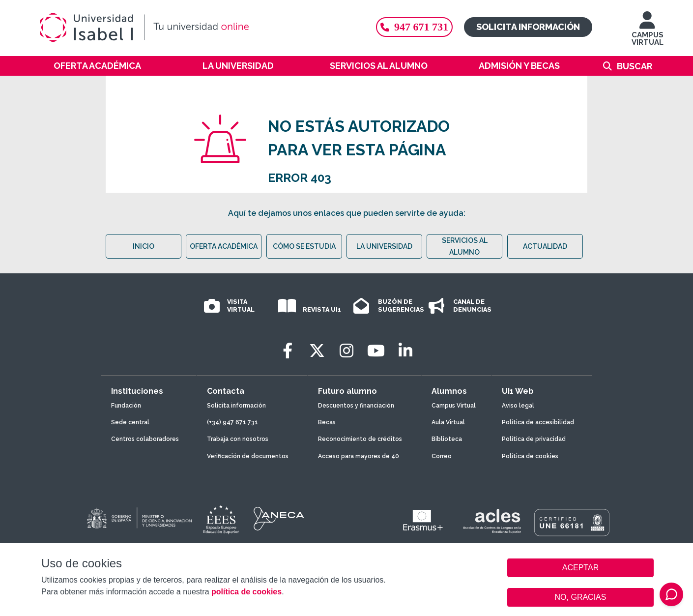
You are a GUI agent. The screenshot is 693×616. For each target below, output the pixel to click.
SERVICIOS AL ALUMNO (465, 246)
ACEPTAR (580, 568)
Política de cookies (530, 456)
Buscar (635, 66)
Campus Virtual (454, 406)
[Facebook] (288, 351)
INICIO (144, 246)
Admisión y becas (519, 66)
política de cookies (246, 592)
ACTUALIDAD (545, 246)
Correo (442, 456)
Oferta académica (97, 66)
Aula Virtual (448, 422)
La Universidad (238, 66)
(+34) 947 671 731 (232, 422)
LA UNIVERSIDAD (384, 246)
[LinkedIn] (405, 351)
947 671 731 (414, 27)
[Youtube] (376, 351)
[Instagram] (346, 351)
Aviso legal (518, 406)
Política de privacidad (534, 439)
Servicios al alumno (379, 66)
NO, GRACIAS (581, 597)
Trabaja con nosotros (238, 439)
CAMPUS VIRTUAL (648, 33)
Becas (327, 422)
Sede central (130, 422)
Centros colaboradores (145, 439)
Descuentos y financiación (356, 406)
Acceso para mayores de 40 (359, 456)
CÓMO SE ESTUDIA (304, 246)
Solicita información (528, 27)
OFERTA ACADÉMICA (224, 246)
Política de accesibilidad (538, 422)
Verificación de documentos (248, 456)
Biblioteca (447, 439)
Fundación (126, 406)
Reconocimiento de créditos (360, 439)
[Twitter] (317, 351)
